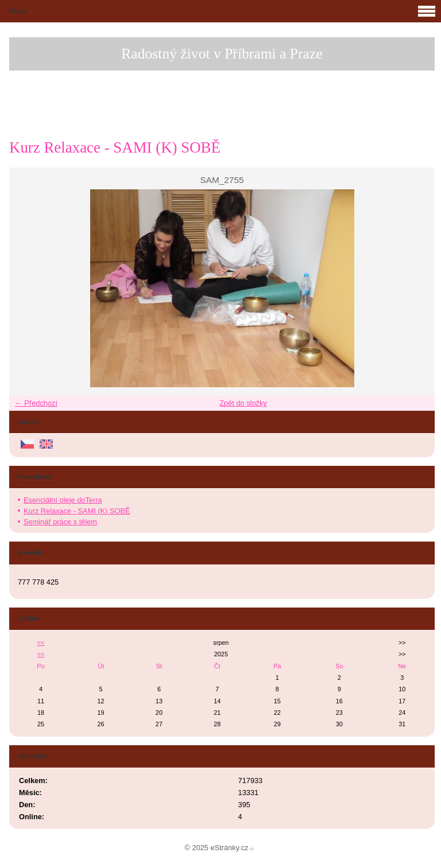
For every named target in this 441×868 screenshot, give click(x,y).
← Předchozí (36, 403)
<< (41, 643)
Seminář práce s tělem (60, 522)
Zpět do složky (243, 403)
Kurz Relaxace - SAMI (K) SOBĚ (77, 511)
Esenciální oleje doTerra (63, 500)
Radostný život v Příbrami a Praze (222, 54)
